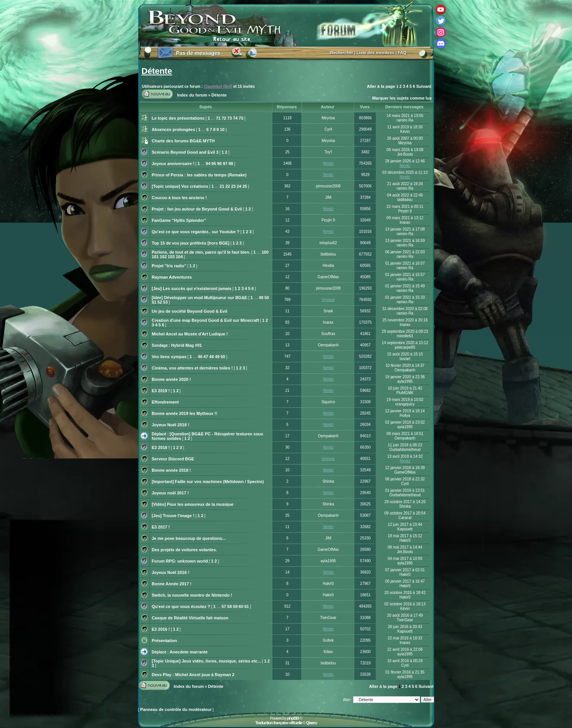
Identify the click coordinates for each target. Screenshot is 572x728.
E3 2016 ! (161, 629)
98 (231, 164)
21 (222, 186)
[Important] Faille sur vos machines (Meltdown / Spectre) (208, 482)
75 (241, 118)
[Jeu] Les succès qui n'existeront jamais (192, 288)
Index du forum (192, 95)
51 (154, 302)
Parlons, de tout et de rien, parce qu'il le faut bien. (201, 252)
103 (171, 257)
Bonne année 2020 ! (171, 379)
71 (218, 118)
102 (163, 257)
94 (208, 164)
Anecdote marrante (189, 652)
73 (230, 118)
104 (179, 257)
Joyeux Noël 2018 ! (171, 425)
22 (228, 186)
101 (155, 257)
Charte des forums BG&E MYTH (183, 141)
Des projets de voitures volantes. (184, 550)
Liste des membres (376, 53)
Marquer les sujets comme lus (402, 98)
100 (265, 252)
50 (267, 298)
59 (235, 606)
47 (206, 357)
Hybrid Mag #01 (187, 345)
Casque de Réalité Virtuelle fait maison (190, 618)
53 (166, 302)
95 (214, 164)
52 (160, 302)
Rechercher (342, 53)
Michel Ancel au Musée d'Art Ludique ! (190, 334)
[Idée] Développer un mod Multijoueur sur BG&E (200, 298)
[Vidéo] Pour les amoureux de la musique (193, 504)
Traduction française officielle (278, 723)
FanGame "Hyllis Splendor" (179, 220)
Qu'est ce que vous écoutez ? (181, 606)
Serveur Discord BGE (173, 459)
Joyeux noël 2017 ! (170, 493)
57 (224, 606)
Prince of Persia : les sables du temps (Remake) (199, 175)
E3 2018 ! (161, 447)
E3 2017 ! (161, 527)
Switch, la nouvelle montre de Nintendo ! (192, 595)
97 (225, 164)
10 (222, 129)
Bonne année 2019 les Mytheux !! (185, 413)
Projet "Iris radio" (169, 266)
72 (224, 118)
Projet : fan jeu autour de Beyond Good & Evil (197, 209)
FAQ (402, 53)
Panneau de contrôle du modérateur (176, 709)
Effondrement (166, 402)
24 (239, 186)
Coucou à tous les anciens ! (179, 198)
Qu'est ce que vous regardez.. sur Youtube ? (196, 232)
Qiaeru (312, 723)
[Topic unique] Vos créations (180, 186)
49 (261, 298)
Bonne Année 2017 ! (172, 584)
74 (235, 118)
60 (241, 606)
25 (245, 186)
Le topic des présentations (178, 118)
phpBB (293, 718)
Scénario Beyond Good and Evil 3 (185, 152)
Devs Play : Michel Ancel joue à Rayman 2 (193, 675)
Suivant (424, 86)
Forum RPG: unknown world (180, 561)
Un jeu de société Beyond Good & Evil (190, 311)
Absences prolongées (173, 129)
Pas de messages (198, 53)
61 (247, 606)
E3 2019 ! (161, 391)
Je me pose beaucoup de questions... (189, 538)
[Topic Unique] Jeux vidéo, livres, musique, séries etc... (206, 661)
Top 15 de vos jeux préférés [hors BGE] (191, 243)
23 (233, 186)
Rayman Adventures (172, 277)
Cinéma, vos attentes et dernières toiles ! (192, 368)
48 (211, 357)
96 (219, 164)
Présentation (165, 641)
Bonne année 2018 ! (171, 470)
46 (200, 357)
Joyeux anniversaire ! (173, 164)
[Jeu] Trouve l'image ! (173, 516)
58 (230, 606)
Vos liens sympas (169, 357)
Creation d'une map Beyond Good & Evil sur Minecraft (206, 320)
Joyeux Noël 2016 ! (171, 572)
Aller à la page (381, 86)
